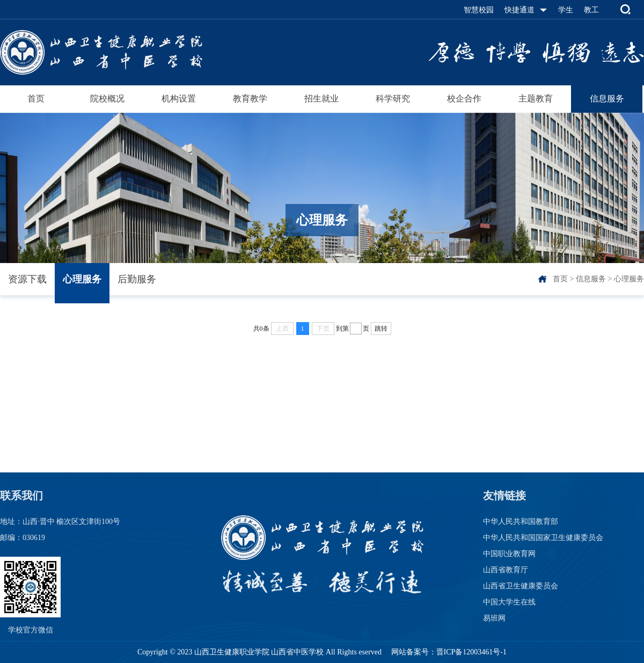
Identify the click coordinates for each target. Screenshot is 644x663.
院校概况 (107, 99)
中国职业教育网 (509, 554)
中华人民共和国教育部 (521, 522)
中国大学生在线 (509, 602)
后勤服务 (137, 279)
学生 (566, 10)
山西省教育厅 (506, 570)
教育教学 (250, 99)
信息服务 (607, 99)
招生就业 (321, 99)
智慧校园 (479, 10)
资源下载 (27, 279)
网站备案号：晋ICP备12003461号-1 (448, 652)
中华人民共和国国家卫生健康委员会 (543, 538)
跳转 (381, 329)
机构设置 (179, 99)
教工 (591, 10)
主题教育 (536, 99)
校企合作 (464, 99)
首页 (36, 99)
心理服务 (82, 279)
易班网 (494, 618)
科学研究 (393, 99)
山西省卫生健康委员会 (521, 586)
